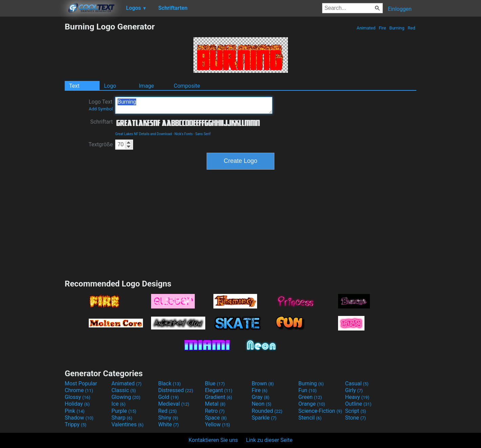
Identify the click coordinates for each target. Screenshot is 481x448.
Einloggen (400, 9)
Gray (260, 397)
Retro (215, 411)
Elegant (219, 390)
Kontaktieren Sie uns (213, 440)
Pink (75, 411)
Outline (358, 404)
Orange (312, 404)
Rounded (267, 411)
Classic (124, 390)
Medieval (174, 404)
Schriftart (101, 122)
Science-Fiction (320, 411)
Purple (124, 411)
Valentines (128, 424)
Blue (215, 383)
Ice (118, 404)
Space (216, 418)
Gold (169, 397)
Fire (382, 28)
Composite (187, 86)
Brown (263, 383)
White (169, 424)
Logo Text (101, 105)
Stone (355, 418)
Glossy (78, 397)
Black (170, 383)
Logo (110, 86)
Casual (357, 383)
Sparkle (264, 418)
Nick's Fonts (184, 134)
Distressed (176, 390)
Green (310, 397)
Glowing (126, 397)
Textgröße (101, 144)
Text (74, 86)
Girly (354, 390)
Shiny (168, 418)
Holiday (77, 404)
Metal (215, 404)
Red (411, 28)
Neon (262, 404)
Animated (366, 28)
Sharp (122, 418)
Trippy (76, 424)
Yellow (217, 424)
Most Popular (81, 383)
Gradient (218, 397)
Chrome (79, 390)
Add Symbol (101, 109)
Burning (397, 28)
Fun (308, 390)
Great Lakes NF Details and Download (143, 134)
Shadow (79, 418)
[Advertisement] (32, 123)
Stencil (310, 418)
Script (356, 411)
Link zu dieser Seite (269, 440)
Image (147, 86)
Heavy (357, 397)
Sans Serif (203, 134)
